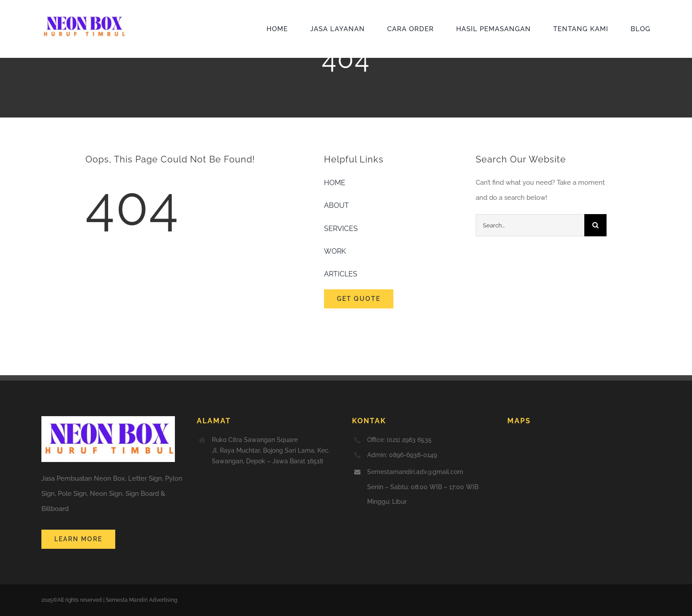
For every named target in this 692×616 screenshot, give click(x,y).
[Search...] (530, 225)
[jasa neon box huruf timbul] (84, 15)
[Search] (595, 225)
